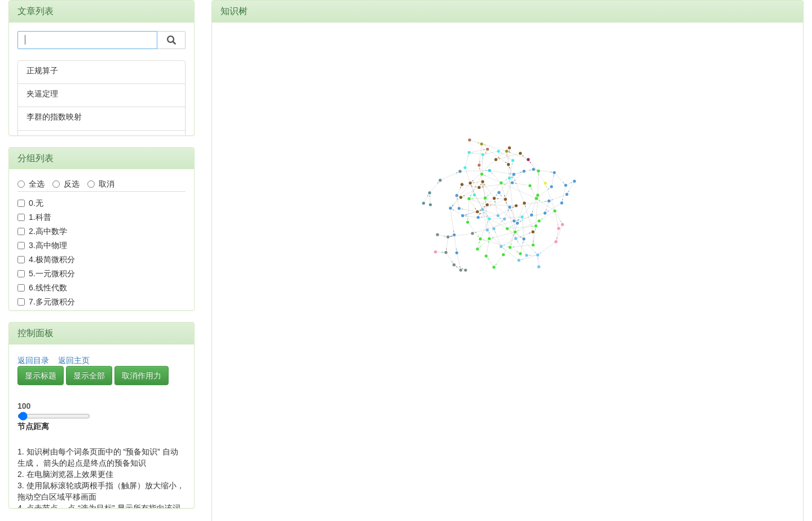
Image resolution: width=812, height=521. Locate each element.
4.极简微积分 (46, 259)
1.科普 (34, 217)
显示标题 (41, 376)
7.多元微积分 (46, 302)
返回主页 (74, 360)
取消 (101, 184)
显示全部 (89, 376)
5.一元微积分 (46, 273)
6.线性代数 (42, 288)
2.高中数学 (42, 231)
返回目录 (33, 360)
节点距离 (54, 414)
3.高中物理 (42, 245)
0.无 (30, 203)
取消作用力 (142, 376)
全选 (31, 184)
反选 (66, 184)
